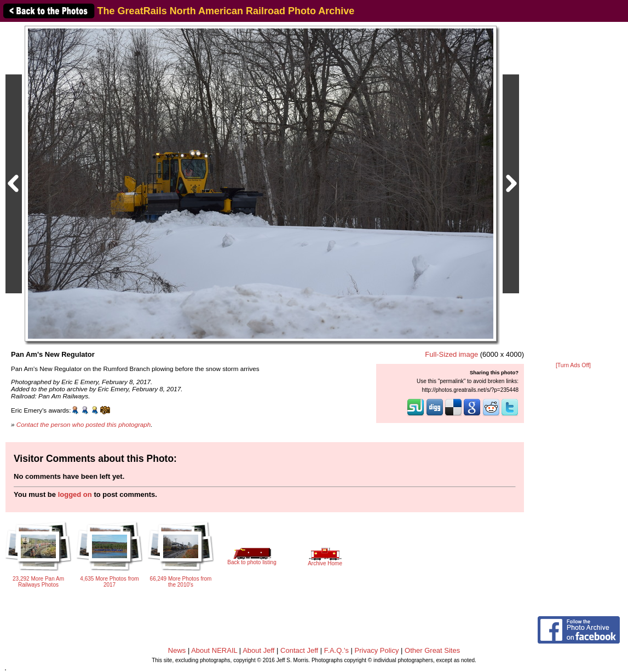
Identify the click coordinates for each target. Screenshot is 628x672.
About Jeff (258, 650)
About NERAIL (214, 650)
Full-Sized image (451, 354)
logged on (75, 494)
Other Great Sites (432, 650)
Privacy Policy (377, 650)
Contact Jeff (299, 650)
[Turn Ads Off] (573, 365)
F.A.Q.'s (336, 650)
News (177, 650)
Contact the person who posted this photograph (84, 424)
